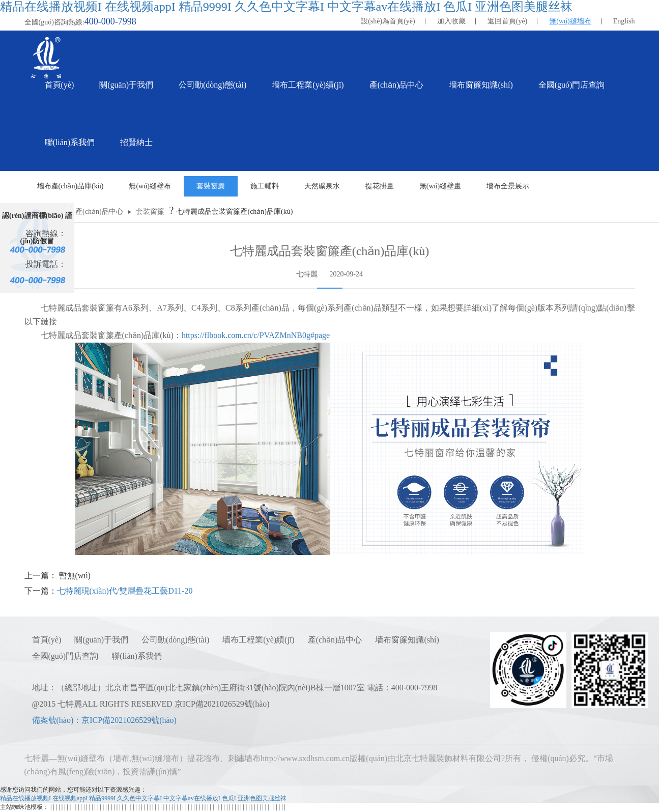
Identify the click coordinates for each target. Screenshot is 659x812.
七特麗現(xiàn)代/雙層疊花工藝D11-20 (125, 591)
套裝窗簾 (211, 186)
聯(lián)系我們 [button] (70, 142)
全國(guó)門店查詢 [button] (572, 85)
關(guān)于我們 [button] (126, 85)
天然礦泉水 (322, 186)
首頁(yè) (60, 85)
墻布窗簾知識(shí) (407, 640)
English (624, 21)
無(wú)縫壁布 (150, 186)
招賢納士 (136, 142)
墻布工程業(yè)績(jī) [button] (308, 85)
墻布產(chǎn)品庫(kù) (70, 186)
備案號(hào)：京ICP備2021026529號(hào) (104, 720)
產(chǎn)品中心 (99, 212)
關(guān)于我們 (101, 640)
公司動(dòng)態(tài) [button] (212, 85)
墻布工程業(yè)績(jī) (258, 640)
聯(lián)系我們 (137, 656)
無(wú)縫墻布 (570, 21)
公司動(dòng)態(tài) (175, 640)
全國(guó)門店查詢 (65, 656)
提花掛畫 (380, 186)
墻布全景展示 (508, 186)
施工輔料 (265, 186)
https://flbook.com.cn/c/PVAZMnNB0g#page (256, 335)
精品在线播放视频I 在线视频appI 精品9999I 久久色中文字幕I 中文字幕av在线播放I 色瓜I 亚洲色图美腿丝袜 (286, 7)
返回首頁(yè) (508, 21)
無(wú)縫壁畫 (440, 186)
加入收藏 (451, 21)
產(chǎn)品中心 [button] (397, 85)
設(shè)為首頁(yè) (388, 21)
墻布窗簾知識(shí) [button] (481, 85)
